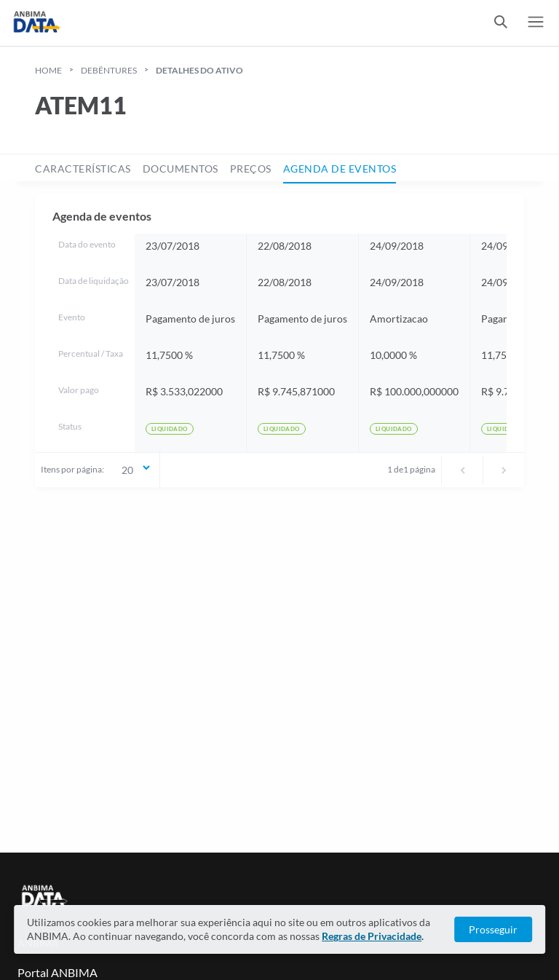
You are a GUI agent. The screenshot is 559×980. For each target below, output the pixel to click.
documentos (181, 169)
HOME (48, 70)
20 (137, 469)
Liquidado (170, 429)
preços (251, 169)
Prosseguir (493, 929)
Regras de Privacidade (372, 936)
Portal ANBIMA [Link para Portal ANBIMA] (58, 972)
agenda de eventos (340, 169)
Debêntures (109, 70)
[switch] (501, 23)
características (83, 169)
